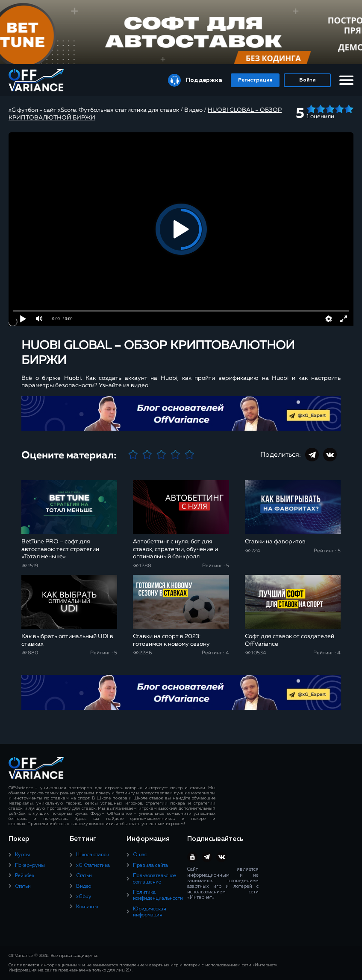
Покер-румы (30, 866)
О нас (140, 855)
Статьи (23, 887)
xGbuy (84, 897)
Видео (84, 887)
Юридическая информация (150, 912)
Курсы (22, 855)
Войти (307, 80)
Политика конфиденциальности (158, 895)
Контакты (87, 907)
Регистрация (255, 80)
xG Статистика (93, 866)
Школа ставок (93, 855)
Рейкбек (25, 876)
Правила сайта (150, 866)
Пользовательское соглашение (155, 879)
